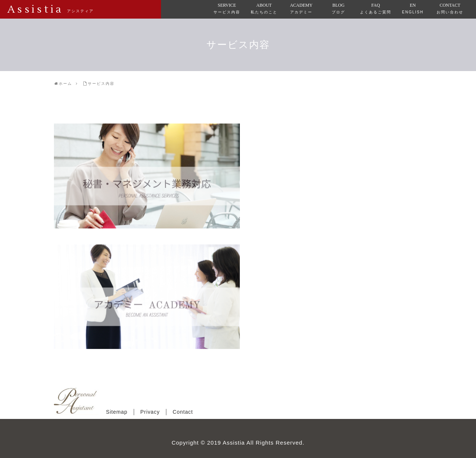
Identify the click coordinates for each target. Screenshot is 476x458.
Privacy (150, 412)
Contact (183, 412)
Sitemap (117, 412)
